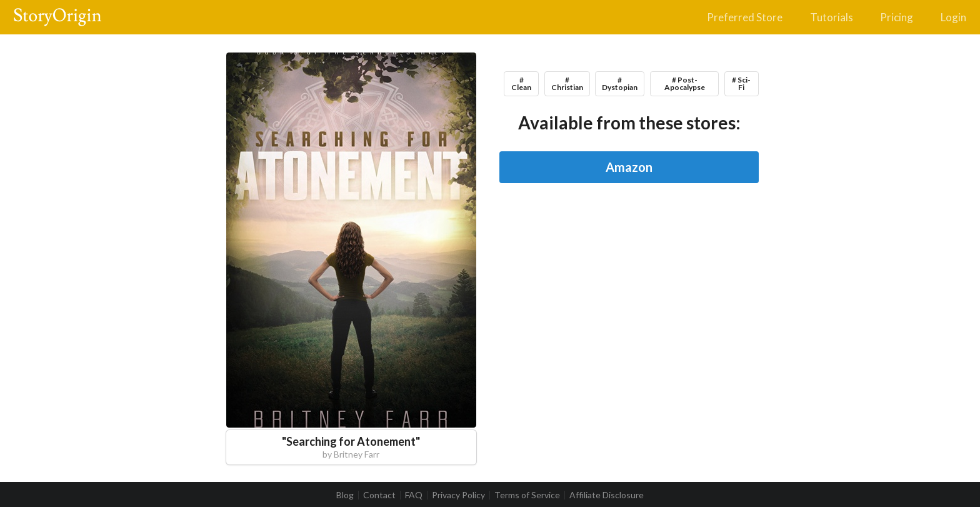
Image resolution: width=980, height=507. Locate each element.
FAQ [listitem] (414, 495)
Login (953, 17)
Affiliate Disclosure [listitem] (607, 495)
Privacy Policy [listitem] (458, 495)
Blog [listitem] (345, 495)
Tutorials (832, 17)
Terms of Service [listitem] (527, 495)
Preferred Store (745, 17)
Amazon (629, 167)
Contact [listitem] (379, 495)
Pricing (897, 17)
